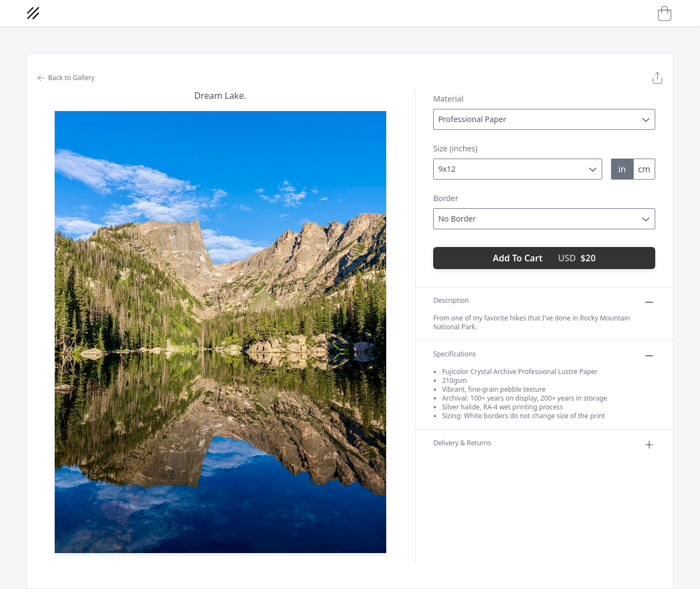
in (622, 169)
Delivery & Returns (544, 445)
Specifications (544, 356)
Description (544, 302)
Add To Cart (544, 258)
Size (455, 148)
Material (448, 99)
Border (446, 198)
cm (644, 169)
